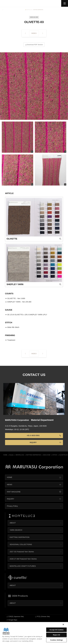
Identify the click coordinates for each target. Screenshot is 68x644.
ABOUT (13, 526)
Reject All (57, 635)
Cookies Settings (57, 640)
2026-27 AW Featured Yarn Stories (23, 562)
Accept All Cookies (57, 630)
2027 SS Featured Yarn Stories (22, 555)
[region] (34, 633)
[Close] (63, 624)
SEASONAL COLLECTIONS (21, 548)
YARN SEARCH (16, 533)
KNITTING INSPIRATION (20, 541)
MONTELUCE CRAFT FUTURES (23, 569)
